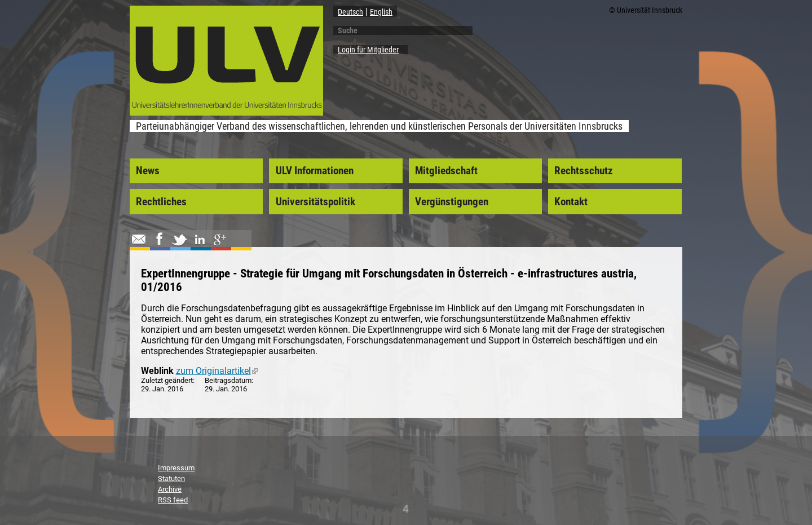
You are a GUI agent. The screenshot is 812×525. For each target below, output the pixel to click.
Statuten (171, 478)
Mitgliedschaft (446, 171)
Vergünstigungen (452, 202)
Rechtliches (161, 202)
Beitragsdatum (228, 380)
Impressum (176, 468)
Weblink (157, 371)
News (148, 171)
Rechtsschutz (584, 171)
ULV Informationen (315, 171)
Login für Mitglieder (368, 50)
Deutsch (350, 12)
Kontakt (571, 202)
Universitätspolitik (315, 202)
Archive (170, 489)
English (381, 12)
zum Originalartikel (217, 371)
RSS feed (173, 500)
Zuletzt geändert (167, 380)
